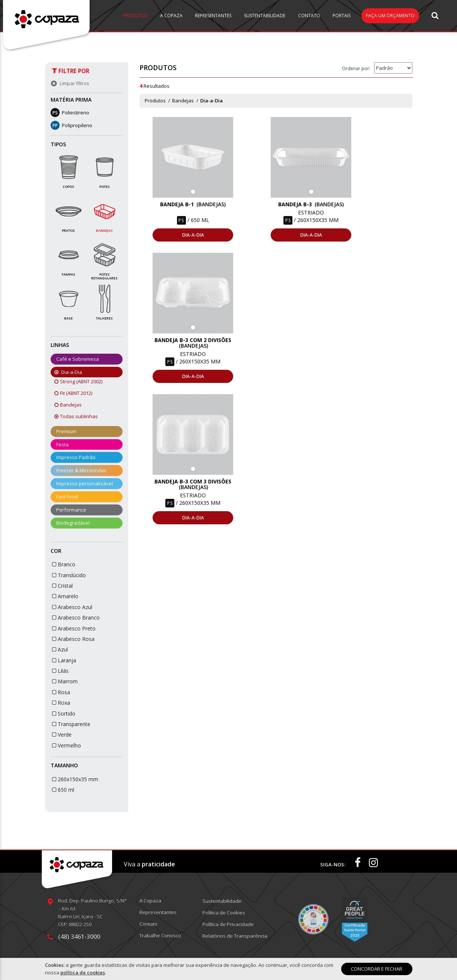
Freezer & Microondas (81, 470)
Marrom (64, 681)
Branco (63, 564)
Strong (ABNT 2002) (79, 381)
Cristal (62, 586)
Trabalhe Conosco (160, 935)
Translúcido (68, 575)
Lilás (60, 671)
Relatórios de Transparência (235, 936)
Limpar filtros (69, 83)
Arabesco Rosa (73, 639)
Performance (71, 510)
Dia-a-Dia (211, 101)
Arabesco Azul (72, 607)
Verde (61, 735)
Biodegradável (73, 523)
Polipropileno (71, 125)
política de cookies (83, 972)
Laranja (64, 660)
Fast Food (67, 497)
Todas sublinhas (77, 416)
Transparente (71, 724)
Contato (309, 16)
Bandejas (69, 405)
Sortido (63, 714)
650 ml (63, 790)
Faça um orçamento (390, 16)
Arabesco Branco (75, 618)
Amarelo (65, 596)
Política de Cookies (224, 912)
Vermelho (66, 745)
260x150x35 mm (75, 779)
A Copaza (171, 16)
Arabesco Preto (73, 628)
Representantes (213, 16)
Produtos (135, 16)
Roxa (61, 703)
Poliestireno (70, 113)
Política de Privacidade (228, 924)
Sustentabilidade (265, 16)
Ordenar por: (356, 68)
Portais (342, 16)
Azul (59, 649)
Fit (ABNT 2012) (74, 393)
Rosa (61, 692)
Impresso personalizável (85, 483)
